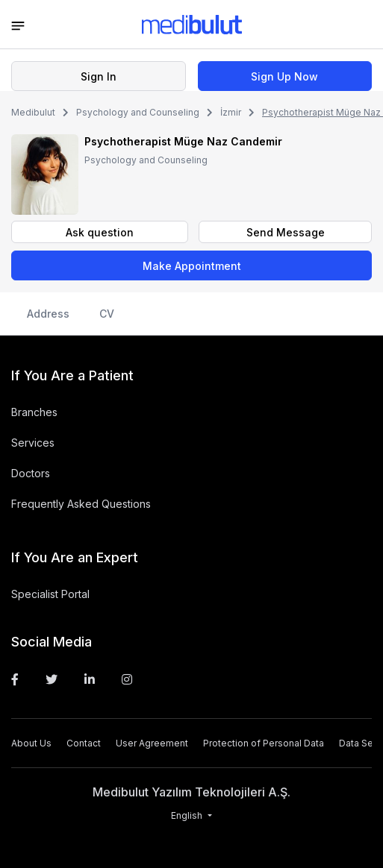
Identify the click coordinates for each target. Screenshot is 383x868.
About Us (31, 743)
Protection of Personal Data (264, 743)
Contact (84, 743)
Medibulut (33, 112)
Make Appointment (192, 266)
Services (33, 443)
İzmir (231, 112)
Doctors (31, 473)
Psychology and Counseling (138, 112)
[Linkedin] (90, 679)
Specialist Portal (50, 594)
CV (107, 314)
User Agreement (152, 743)
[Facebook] (15, 679)
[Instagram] (127, 679)
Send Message (286, 232)
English (188, 815)
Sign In (99, 76)
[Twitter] (52, 679)
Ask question (100, 232)
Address (48, 314)
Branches (34, 412)
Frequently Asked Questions (81, 504)
